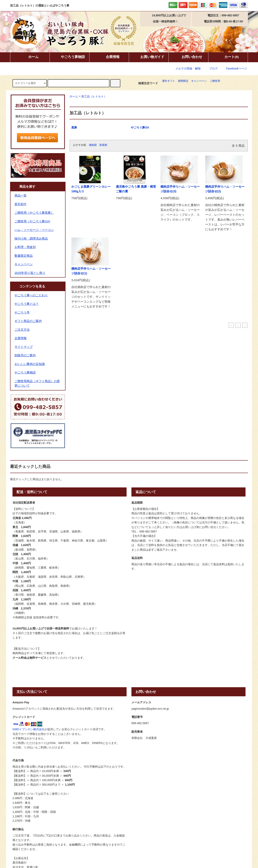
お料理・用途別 (25, 247)
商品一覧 (21, 195)
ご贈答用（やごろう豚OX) (32, 221)
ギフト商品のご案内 (28, 321)
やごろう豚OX (140, 127)
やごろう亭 (22, 312)
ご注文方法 (22, 330)
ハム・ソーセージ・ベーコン (34, 230)
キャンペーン (199, 81)
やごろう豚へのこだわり (31, 295)
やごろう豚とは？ (27, 304)
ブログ (213, 68)
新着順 (103, 145)
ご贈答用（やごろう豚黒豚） (34, 213)
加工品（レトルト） (94, 96)
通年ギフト (169, 81)
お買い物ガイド (149, 57)
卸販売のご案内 (25, 355)
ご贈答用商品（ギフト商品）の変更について (37, 383)
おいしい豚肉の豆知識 (30, 364)
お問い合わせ (188, 57)
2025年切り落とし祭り (30, 273)
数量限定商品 (24, 256)
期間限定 (183, 81)
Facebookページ (234, 68)
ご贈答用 (215, 81)
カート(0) (228, 57)
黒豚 (74, 127)
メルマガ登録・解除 (188, 68)
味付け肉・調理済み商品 (31, 238)
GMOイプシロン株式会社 (29, 729)
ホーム (30, 57)
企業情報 (109, 57)
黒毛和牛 (21, 204)
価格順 (93, 145)
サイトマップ (24, 347)
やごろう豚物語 (69, 57)
